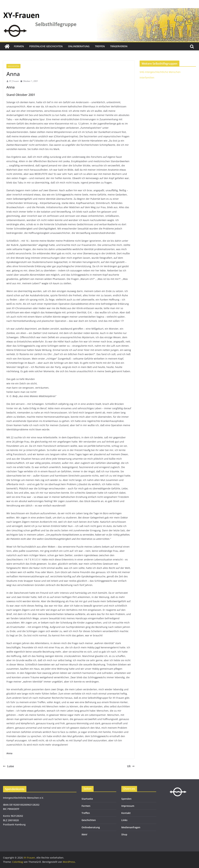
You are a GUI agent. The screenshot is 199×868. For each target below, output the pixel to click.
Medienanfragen (131, 827)
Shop (124, 834)
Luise (8, 766)
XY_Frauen (14, 81)
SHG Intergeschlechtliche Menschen (160, 72)
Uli (131, 766)
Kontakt (126, 813)
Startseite (87, 799)
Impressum (128, 806)
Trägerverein (119, 46)
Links (124, 820)
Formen (19, 46)
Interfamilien (147, 78)
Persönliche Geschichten (46, 46)
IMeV (84, 834)
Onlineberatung (79, 46)
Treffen (100, 46)
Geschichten (13, 66)
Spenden (126, 799)
